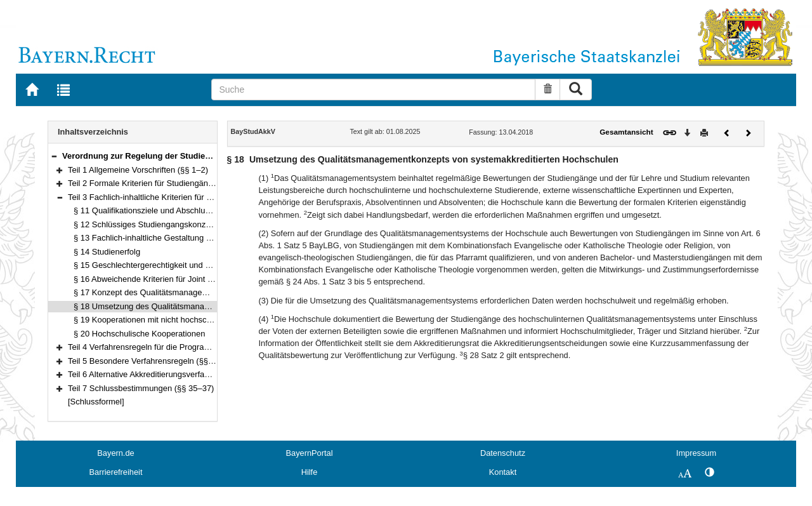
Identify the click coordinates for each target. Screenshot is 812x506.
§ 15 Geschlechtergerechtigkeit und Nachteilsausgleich (174, 265)
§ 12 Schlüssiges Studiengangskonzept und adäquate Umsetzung (193, 224)
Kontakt (503, 472)
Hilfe (310, 472)
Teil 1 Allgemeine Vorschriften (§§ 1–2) (138, 170)
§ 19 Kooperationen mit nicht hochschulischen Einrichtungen (184, 320)
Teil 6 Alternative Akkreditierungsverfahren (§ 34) (156, 374)
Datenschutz (503, 453)
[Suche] (373, 90)
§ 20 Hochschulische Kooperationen (139, 334)
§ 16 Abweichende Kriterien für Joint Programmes (164, 279)
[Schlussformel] (96, 402)
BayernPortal (310, 453)
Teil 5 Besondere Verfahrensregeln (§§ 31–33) (152, 361)
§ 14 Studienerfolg (107, 252)
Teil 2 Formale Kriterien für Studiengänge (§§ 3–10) (161, 183)
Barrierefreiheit (116, 472)
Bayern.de (115, 453)
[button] (54, 156)
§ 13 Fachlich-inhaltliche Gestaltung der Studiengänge (172, 238)
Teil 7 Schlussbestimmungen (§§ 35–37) (141, 388)
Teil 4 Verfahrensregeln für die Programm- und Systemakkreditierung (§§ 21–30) (214, 347)
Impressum (696, 453)
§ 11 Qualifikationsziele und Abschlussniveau (156, 210)
